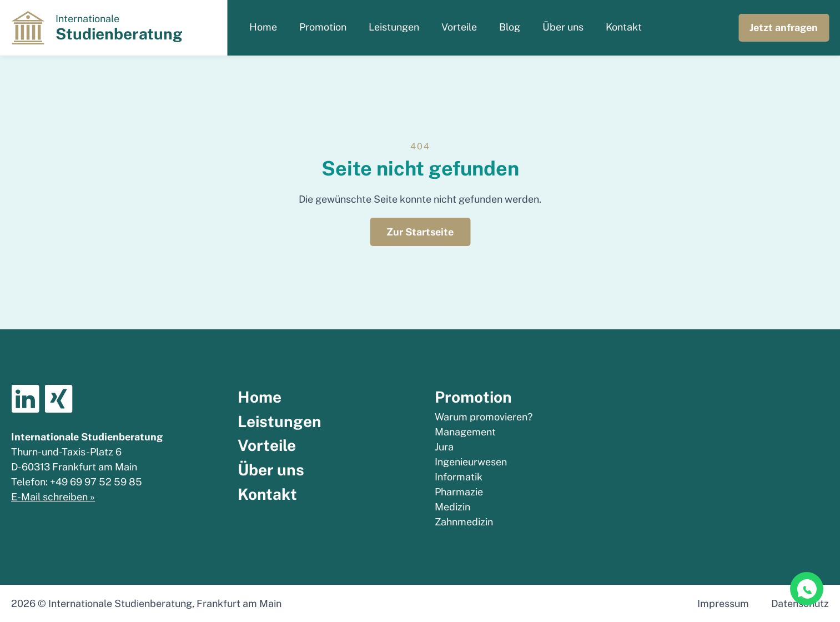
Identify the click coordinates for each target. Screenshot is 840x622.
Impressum (723, 603)
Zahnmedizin (464, 522)
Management (465, 432)
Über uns (563, 27)
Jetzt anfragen (784, 27)
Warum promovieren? (484, 417)
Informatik (459, 477)
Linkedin (25, 399)
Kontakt (624, 27)
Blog (510, 27)
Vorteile (459, 27)
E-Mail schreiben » (53, 497)
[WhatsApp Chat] (807, 589)
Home (263, 27)
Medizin (452, 507)
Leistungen (394, 27)
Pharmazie (459, 492)
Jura (444, 447)
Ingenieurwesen (471, 462)
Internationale (119, 28)
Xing (58, 399)
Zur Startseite (420, 232)
